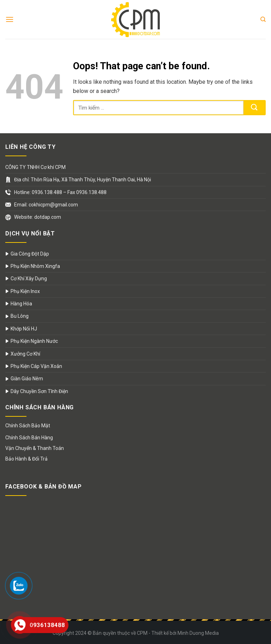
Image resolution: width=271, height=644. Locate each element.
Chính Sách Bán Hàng (29, 438)
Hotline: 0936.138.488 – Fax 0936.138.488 (60, 192)
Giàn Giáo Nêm (27, 379)
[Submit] (254, 108)
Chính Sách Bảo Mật (28, 426)
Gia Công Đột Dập (30, 254)
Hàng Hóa (21, 304)
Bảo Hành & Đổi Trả (26, 459)
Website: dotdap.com (38, 217)
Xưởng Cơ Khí (25, 354)
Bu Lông (20, 316)
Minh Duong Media (198, 633)
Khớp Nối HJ (24, 329)
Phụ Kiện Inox (25, 291)
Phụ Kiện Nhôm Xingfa (35, 266)
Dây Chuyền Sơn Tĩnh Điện (39, 391)
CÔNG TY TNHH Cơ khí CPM (35, 167)
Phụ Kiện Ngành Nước (34, 341)
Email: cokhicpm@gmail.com (46, 205)
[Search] (263, 19)
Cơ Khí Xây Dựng (29, 279)
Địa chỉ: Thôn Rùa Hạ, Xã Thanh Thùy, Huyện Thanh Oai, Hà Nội (83, 180)
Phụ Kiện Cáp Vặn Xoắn (36, 366)
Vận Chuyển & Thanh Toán (35, 448)
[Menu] (10, 19)
